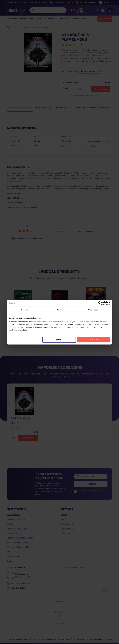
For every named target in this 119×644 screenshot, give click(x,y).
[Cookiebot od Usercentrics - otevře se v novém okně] (100, 303)
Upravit (59, 340)
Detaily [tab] (59, 310)
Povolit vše (93, 340)
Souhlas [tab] (25, 310)
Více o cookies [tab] (94, 310)
